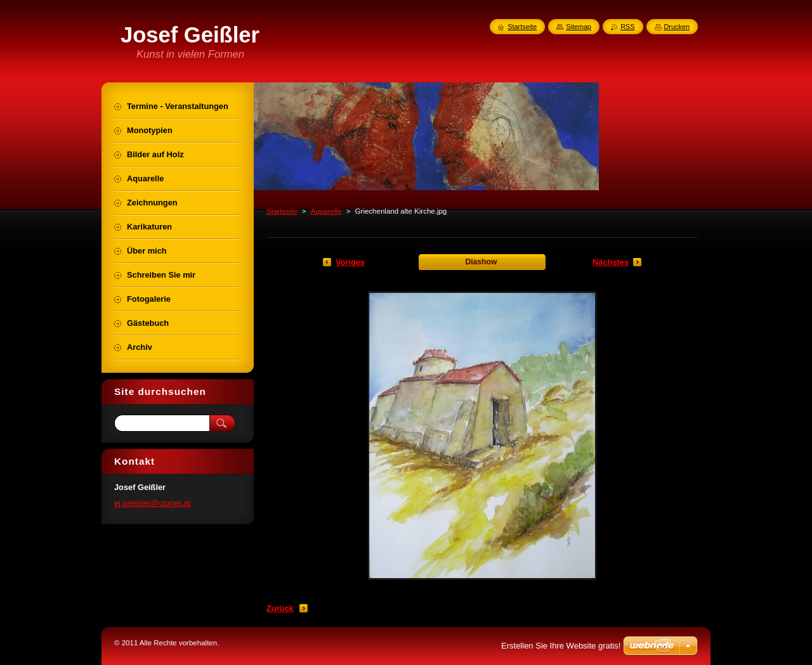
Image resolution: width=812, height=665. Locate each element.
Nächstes (611, 262)
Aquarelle (326, 211)
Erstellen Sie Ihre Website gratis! (561, 646)
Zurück (280, 608)
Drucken (677, 27)
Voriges (350, 262)
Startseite (282, 211)
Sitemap (579, 27)
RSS (627, 27)
